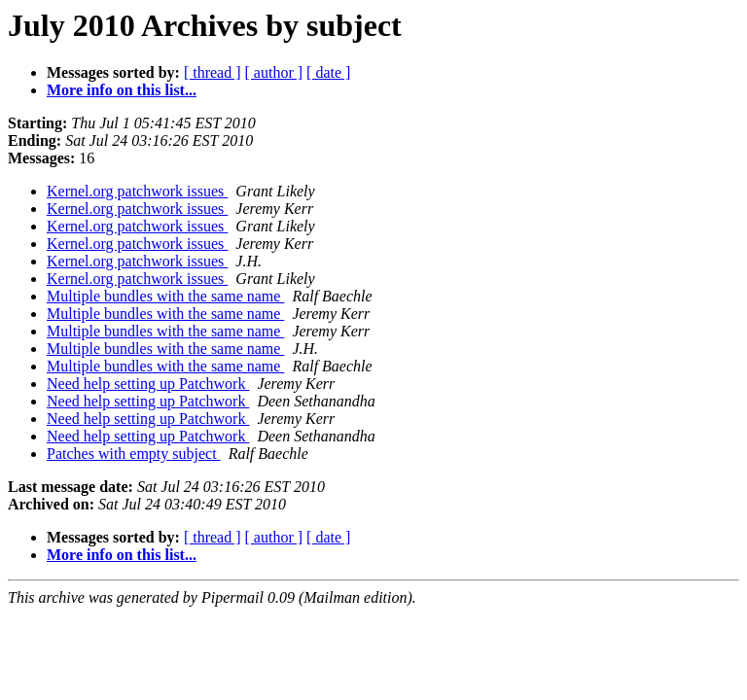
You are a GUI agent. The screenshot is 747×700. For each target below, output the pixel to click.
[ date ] (328, 72)
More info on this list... (122, 90)
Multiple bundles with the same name (165, 296)
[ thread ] (213, 72)
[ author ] (274, 72)
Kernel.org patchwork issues (137, 191)
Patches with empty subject (134, 454)
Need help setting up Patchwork (148, 384)
